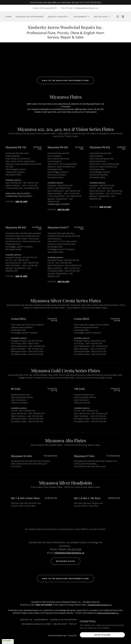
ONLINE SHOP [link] (60, 624)
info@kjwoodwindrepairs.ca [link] (86, 8)
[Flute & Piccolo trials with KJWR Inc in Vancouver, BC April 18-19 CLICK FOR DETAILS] (65, 2)
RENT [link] (108, 620)
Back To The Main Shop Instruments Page (66, 80)
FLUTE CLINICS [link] (97, 620)
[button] (59, 17)
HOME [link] (9, 17)
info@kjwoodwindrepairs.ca (100, 605)
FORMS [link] (84, 620)
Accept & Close (102, 638)
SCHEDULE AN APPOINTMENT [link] (30, 17)
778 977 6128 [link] (67, 8)
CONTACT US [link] (26, 620)
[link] (123, 17)
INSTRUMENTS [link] (41, 620)
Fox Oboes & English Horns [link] (36, 624)
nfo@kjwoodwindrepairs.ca (70, 553)
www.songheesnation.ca (108, 613)
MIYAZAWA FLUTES (66, 561)
